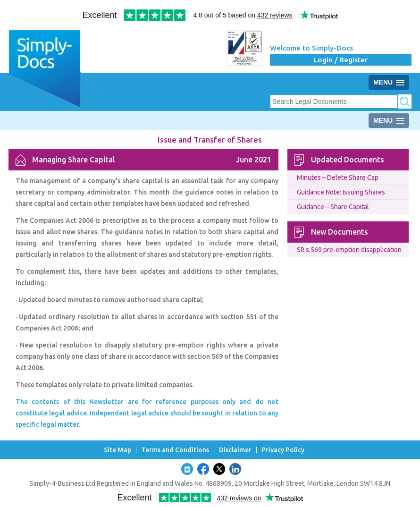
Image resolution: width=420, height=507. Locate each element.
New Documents (340, 232)
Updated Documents (348, 160)
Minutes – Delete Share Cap (338, 177)
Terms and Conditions (175, 450)
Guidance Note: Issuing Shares (341, 192)
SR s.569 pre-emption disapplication (349, 250)
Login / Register (341, 60)
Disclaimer (235, 450)
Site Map (118, 450)
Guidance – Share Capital (333, 207)
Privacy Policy (283, 450)
